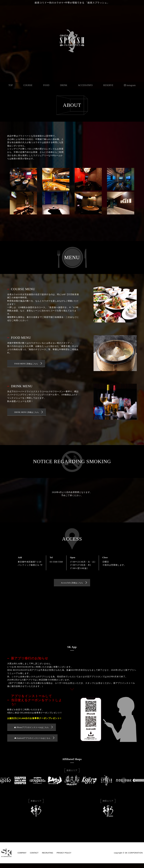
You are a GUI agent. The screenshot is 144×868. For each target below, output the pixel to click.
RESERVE (108, 85)
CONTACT (34, 855)
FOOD (46, 85)
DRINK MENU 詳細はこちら (27, 412)
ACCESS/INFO (85, 85)
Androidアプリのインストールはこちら (32, 740)
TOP (11, 85)
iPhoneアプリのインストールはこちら (32, 729)
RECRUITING (47, 855)
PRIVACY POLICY (64, 855)
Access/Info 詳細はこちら (72, 583)
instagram (130, 85)
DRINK (64, 85)
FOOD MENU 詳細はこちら (26, 364)
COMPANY (22, 855)
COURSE (28, 85)
